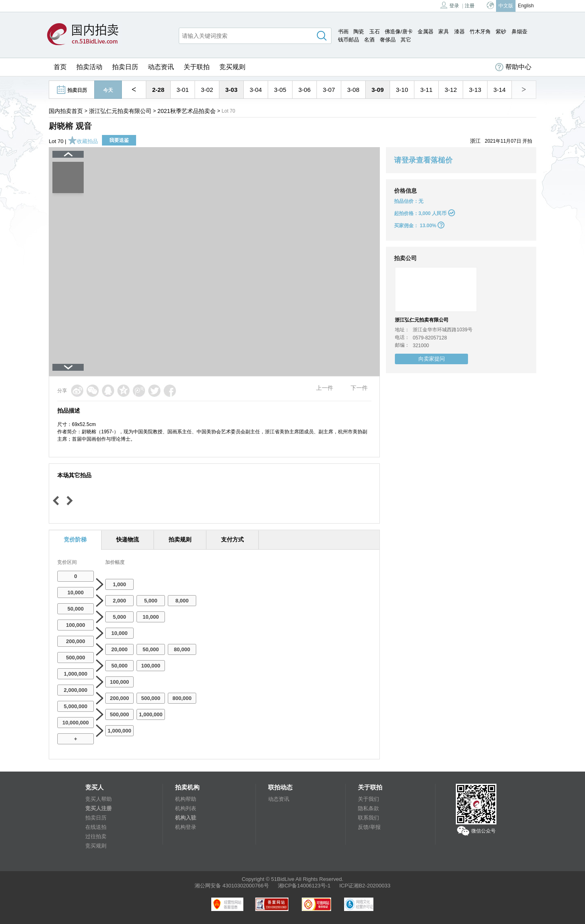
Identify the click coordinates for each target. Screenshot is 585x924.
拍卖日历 (125, 67)
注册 (470, 6)
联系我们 (368, 818)
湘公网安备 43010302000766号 (232, 886)
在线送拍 (96, 827)
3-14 (499, 90)
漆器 (459, 32)
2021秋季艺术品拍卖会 (187, 111)
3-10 (402, 90)
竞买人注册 (99, 808)
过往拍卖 (96, 836)
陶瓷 (359, 32)
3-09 (377, 90)
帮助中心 (513, 67)
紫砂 (501, 32)
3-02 (207, 90)
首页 (60, 67)
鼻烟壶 (519, 32)
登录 (450, 5)
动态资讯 (161, 67)
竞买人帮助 (99, 799)
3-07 (329, 90)
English (526, 6)
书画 (343, 32)
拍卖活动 (89, 67)
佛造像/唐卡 (399, 32)
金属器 (426, 32)
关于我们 (368, 799)
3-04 (256, 90)
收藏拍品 (83, 141)
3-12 (451, 90)
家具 (444, 32)
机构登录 (186, 827)
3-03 (231, 90)
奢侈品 (388, 40)
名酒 (369, 40)
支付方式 (232, 539)
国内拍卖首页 (66, 111)
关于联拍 (197, 67)
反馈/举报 (369, 827)
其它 (406, 40)
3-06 (304, 90)
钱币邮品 (349, 40)
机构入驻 (186, 818)
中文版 (506, 6)
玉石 (375, 32)
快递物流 (128, 539)
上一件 (325, 388)
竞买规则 (232, 67)
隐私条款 (368, 808)
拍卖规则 (180, 539)
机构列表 (186, 808)
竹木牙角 (480, 32)
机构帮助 (186, 799)
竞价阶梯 (75, 539)
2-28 (158, 90)
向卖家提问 (432, 359)
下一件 (359, 388)
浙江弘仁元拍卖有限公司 (120, 111)
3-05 (280, 90)
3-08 (353, 90)
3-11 (426, 90)
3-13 (475, 90)
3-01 (182, 90)
